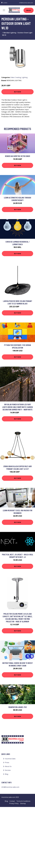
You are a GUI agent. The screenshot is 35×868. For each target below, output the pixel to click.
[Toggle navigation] (4, 10)
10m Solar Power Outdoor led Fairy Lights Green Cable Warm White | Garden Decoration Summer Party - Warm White (17, 407)
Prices (29, 10)
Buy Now (18, 92)
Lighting (25, 77)
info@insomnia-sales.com (26, 3)
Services (8, 770)
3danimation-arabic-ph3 (17, 707)
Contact (12, 801)
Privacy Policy (14, 803)
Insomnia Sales (10, 759)
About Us (8, 766)
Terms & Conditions (23, 801)
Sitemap (23, 803)
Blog (7, 774)
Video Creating (16, 77)
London (5, 3)
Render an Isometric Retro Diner (18, 156)
